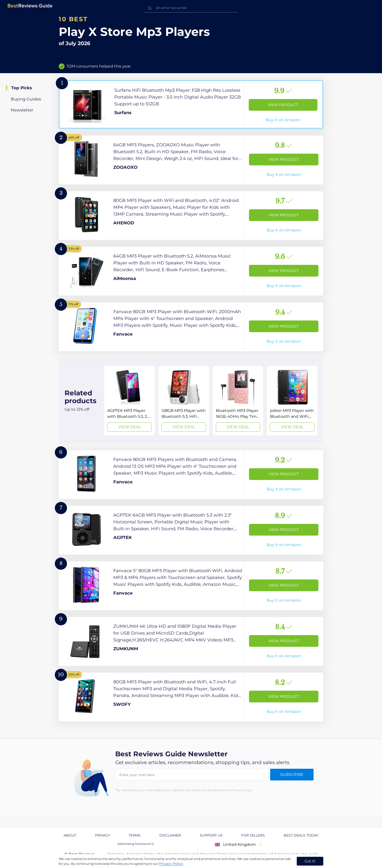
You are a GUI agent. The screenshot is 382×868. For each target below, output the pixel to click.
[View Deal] (129, 401)
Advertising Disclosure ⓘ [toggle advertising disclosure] (136, 844)
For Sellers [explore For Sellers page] (253, 835)
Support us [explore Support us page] (211, 835)
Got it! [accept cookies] (310, 861)
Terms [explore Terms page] (135, 835)
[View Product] (191, 104)
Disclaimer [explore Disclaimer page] (170, 835)
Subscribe (292, 774)
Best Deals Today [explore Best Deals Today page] (301, 835)
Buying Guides (26, 99)
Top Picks (22, 88)
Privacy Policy (171, 864)
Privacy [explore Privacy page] (103, 835)
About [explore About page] (70, 835)
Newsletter (22, 110)
